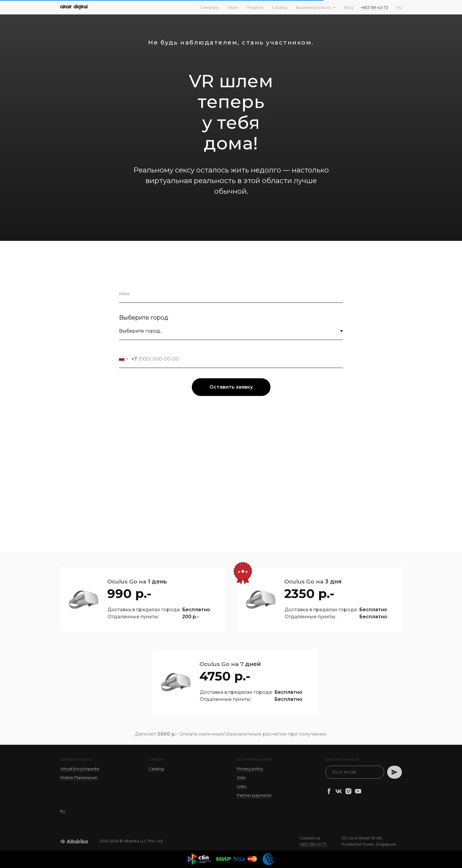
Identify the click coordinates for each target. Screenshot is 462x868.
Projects (255, 7)
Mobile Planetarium (79, 777)
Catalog (280, 7)
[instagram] (348, 791)
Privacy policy (250, 769)
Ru (399, 7)
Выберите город (144, 318)
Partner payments (254, 795)
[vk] (339, 791)
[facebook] (329, 791)
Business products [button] (314, 7)
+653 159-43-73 (374, 7)
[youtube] (358, 791)
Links (242, 786)
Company (209, 7)
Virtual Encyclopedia (80, 769)
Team (233, 7)
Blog (349, 7)
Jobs (241, 777)
